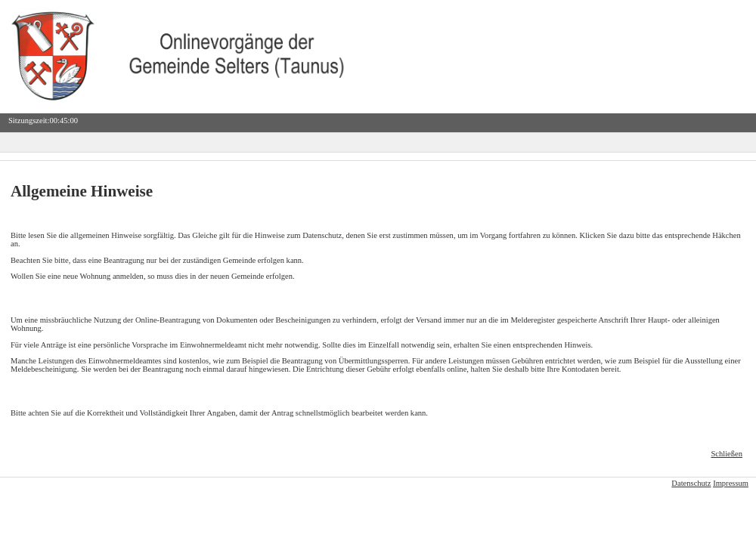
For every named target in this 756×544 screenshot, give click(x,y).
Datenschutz (691, 483)
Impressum (731, 483)
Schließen (727, 454)
